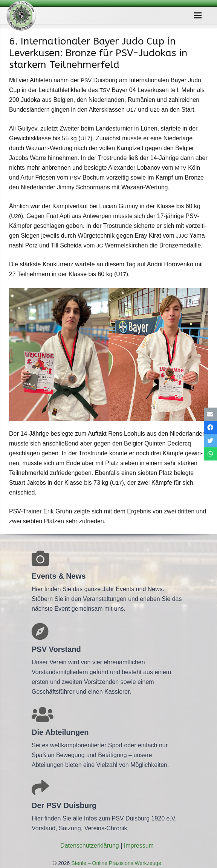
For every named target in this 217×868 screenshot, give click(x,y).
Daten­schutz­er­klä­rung (90, 846)
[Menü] (198, 15)
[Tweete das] (210, 441)
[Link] (21, 15)
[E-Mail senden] (210, 414)
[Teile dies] (210, 427)
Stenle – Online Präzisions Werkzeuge (115, 863)
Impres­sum (139, 846)
